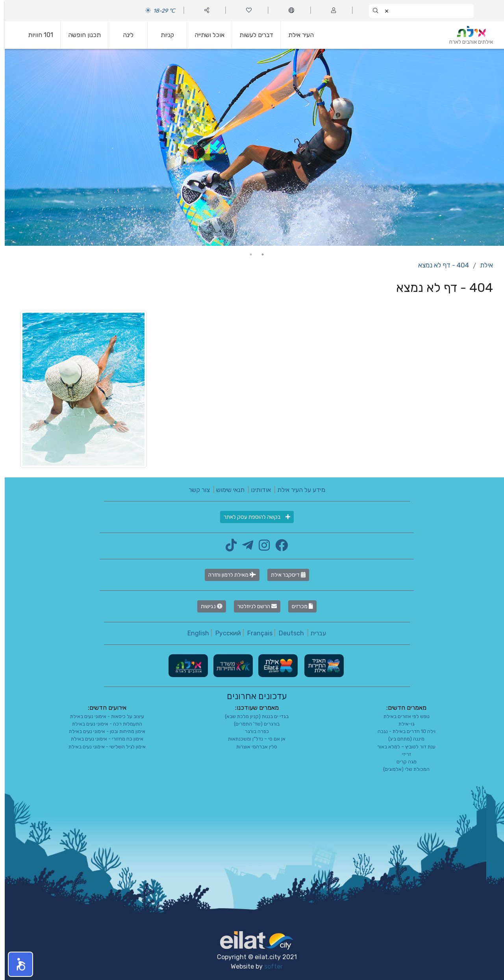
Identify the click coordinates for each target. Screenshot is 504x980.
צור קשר (195, 490)
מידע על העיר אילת (296, 490)
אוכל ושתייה (205, 35)
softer (269, 966)
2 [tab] (246, 254)
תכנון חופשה (80, 35)
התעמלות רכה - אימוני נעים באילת (102, 724)
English (194, 633)
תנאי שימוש (226, 490)
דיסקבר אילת (283, 575)
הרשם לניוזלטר (252, 606)
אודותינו (256, 490)
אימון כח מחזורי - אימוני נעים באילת (102, 739)
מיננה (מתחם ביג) (402, 739)
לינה (123, 35)
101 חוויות (36, 35)
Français (255, 633)
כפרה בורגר (252, 731)
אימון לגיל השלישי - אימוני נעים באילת (102, 747)
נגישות (207, 606)
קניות (163, 35)
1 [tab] (258, 254)
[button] (16, 964)
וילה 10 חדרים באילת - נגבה (402, 731)
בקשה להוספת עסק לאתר (252, 517)
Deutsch (287, 633)
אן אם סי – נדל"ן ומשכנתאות (252, 739)
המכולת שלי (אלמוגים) (402, 769)
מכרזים (298, 606)
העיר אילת (296, 35)
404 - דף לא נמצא (439, 265)
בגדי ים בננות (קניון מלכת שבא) (252, 716)
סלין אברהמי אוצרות (252, 747)
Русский (223, 633)
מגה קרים (402, 762)
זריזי (402, 754)
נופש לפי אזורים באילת (402, 716)
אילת (482, 265)
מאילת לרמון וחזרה (227, 575)
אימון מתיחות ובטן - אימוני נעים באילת (102, 731)
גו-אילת (402, 724)
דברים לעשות (252, 35)
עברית (313, 633)
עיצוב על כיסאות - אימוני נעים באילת (102, 716)
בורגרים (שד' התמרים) (252, 724)
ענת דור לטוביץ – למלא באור (402, 747)
